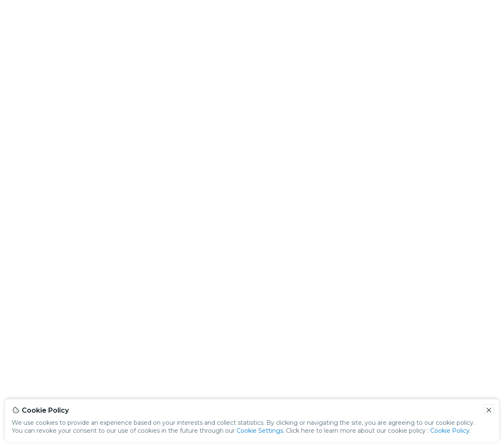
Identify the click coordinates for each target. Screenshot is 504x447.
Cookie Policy (450, 431)
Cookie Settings (260, 431)
